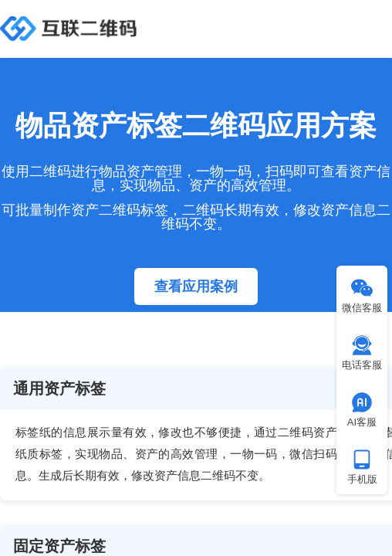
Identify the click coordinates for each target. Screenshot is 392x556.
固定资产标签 (59, 546)
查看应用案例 (196, 286)
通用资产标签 (59, 388)
